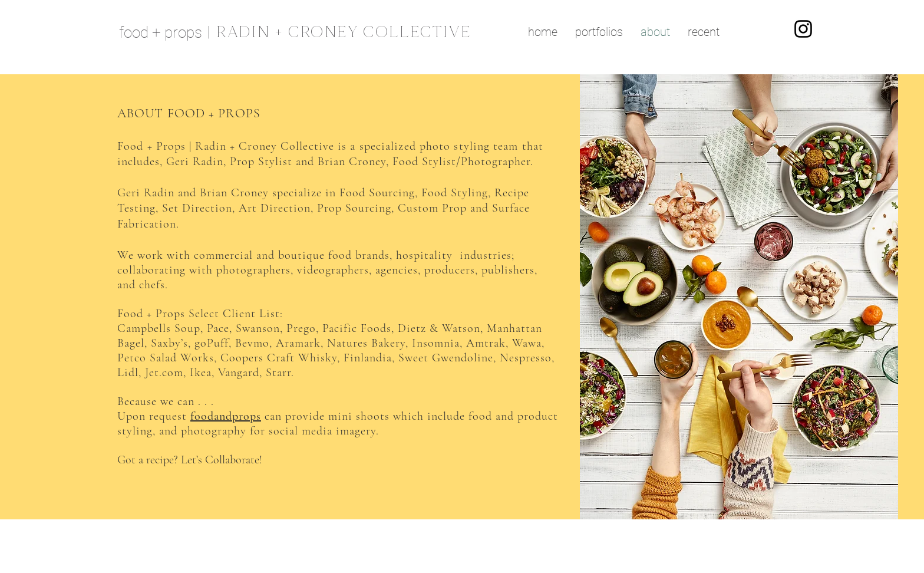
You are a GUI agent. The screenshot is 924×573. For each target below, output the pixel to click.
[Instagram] (803, 29)
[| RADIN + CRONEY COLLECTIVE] (345, 32)
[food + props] (163, 32)
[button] (599, 32)
